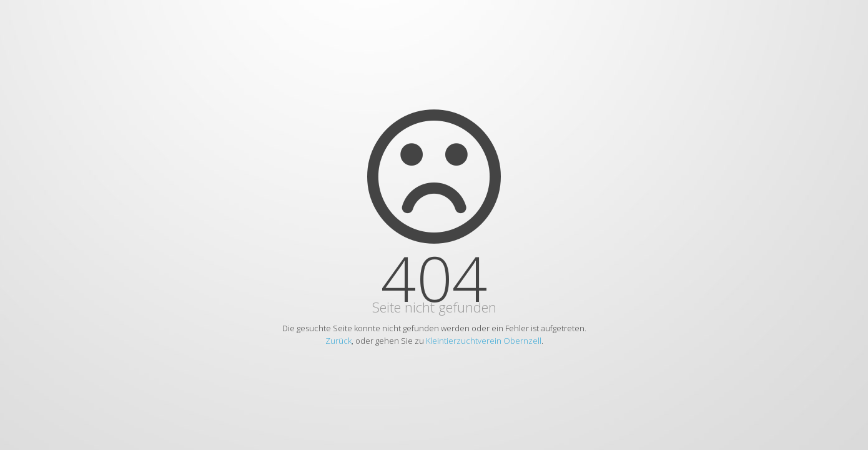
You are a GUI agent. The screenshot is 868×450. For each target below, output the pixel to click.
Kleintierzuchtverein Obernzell (484, 341)
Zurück (338, 341)
